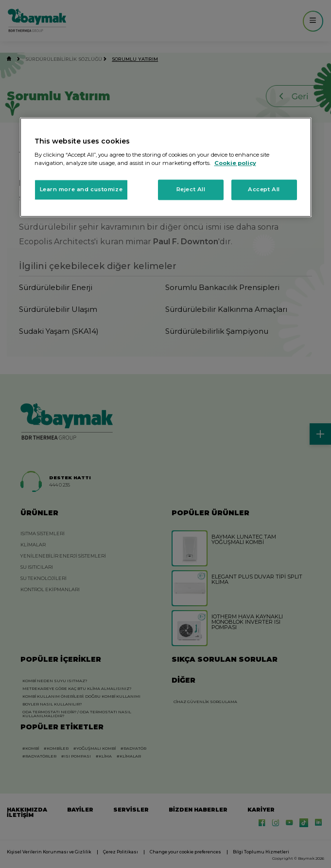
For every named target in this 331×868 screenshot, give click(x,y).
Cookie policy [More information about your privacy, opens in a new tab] (235, 163)
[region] (166, 167)
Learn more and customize (81, 190)
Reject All (191, 190)
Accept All (264, 190)
